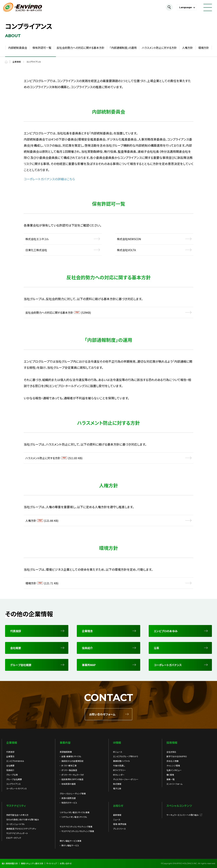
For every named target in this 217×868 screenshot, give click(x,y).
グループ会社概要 (14, 779)
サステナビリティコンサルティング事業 (78, 831)
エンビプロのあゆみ (15, 761)
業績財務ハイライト (122, 761)
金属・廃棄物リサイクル (71, 756)
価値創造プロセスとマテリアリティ (21, 829)
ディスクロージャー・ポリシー (126, 779)
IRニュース (118, 752)
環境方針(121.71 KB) (42, 583)
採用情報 (172, 743)
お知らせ (118, 806)
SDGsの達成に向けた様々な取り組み (23, 819)
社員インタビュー (174, 770)
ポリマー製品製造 (69, 770)
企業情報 (12, 743)
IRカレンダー (119, 775)
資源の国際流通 (68, 798)
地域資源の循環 (68, 784)
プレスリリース (119, 829)
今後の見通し (119, 765)
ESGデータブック (14, 838)
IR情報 (117, 743)
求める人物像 (172, 761)
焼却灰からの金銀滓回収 (72, 761)
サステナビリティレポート (17, 833)
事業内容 (65, 743)
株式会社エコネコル (37, 239)
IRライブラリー (119, 770)
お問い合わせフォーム (102, 714)
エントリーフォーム (174, 784)
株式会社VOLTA (126, 250)
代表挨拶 (10, 752)
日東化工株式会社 (36, 250)
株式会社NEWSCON (129, 239)
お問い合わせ (66, 863)
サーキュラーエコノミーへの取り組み (183, 815)
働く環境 (170, 775)
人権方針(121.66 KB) (42, 521)
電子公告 (117, 788)
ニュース (117, 819)
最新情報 (117, 815)
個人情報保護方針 (10, 863)
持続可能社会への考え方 (17, 815)
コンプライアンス (13, 784)
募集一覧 (171, 779)
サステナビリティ (16, 806)
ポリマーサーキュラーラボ (73, 775)
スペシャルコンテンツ (179, 806)
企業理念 (10, 756)
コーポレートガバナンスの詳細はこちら (49, 179)
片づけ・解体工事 (69, 765)
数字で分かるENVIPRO (177, 756)
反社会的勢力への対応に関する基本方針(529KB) (58, 313)
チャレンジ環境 (173, 765)
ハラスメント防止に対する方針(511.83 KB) (54, 458)
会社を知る (171, 752)
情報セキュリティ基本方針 (32, 863)
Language (185, 7)
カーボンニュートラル (16, 824)
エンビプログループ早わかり (126, 756)
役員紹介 (10, 770)
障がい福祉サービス (70, 845)
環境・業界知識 (120, 824)
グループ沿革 (12, 775)
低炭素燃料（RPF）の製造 (72, 779)
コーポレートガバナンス (17, 788)
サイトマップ (52, 863)
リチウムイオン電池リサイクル (74, 817)
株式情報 (117, 784)
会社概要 (10, 765)
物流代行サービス (69, 803)
